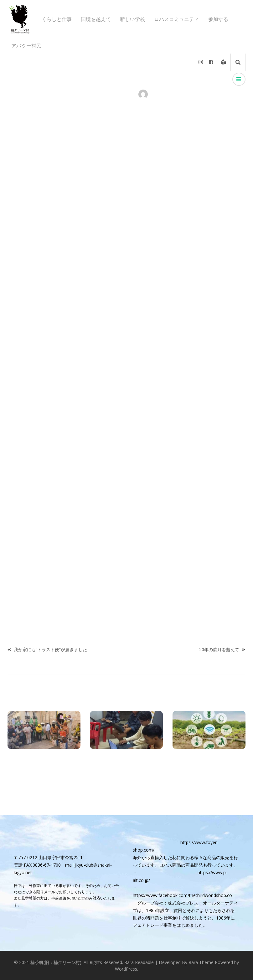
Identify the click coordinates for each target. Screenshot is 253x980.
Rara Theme (201, 962)
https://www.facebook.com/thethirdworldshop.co (182, 895)
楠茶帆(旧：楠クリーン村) (56, 962)
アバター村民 (26, 46)
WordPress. (126, 969)
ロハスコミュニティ (177, 19)
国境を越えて (96, 19)
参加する (218, 19)
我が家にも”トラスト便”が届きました (50, 649)
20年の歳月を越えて (219, 649)
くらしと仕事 (57, 19)
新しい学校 (132, 19)
